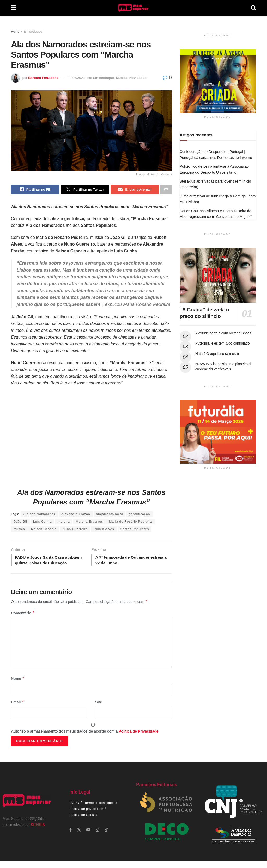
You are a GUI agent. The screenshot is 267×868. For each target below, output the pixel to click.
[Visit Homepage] (133, 8)
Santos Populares (135, 530)
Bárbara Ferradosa (43, 78)
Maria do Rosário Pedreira (131, 522)
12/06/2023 (76, 78)
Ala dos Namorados (39, 515)
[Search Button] (253, 8)
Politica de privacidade (86, 816)
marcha (64, 522)
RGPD (74, 810)
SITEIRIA (38, 832)
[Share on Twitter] (85, 190)
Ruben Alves (104, 530)
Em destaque (33, 32)
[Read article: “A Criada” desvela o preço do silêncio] (218, 275)
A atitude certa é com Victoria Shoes (223, 333)
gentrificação (139, 515)
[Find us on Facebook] (71, 837)
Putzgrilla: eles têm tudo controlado (223, 343)
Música (122, 78)
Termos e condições (99, 810)
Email (18, 710)
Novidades (138, 78)
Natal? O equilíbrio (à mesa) (217, 354)
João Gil (20, 522)
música (19, 530)
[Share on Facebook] (35, 190)
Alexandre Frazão (76, 515)
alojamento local (110, 515)
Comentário (23, 620)
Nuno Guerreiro (75, 530)
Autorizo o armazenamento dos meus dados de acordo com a (85, 739)
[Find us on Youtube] (88, 837)
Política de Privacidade (139, 739)
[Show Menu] (13, 8)
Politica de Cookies (84, 822)
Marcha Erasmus (89, 522)
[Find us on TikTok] (106, 837)
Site (99, 710)
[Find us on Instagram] (98, 837)
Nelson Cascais (44, 530)
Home (15, 32)
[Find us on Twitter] (79, 837)
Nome (18, 686)
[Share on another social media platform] (166, 190)
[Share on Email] (135, 190)
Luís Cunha (42, 522)
